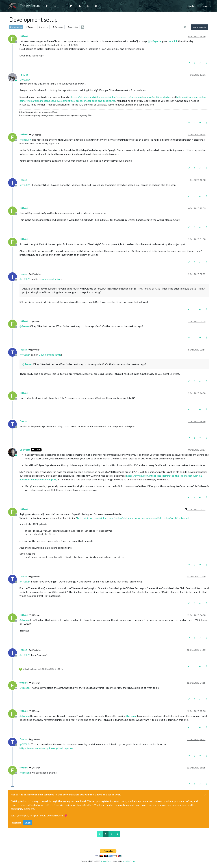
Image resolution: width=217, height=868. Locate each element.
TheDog (24, 75)
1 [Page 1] (106, 834)
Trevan (23, 180)
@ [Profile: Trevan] (25, 326)
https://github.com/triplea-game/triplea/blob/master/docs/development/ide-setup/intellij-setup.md (133, 518)
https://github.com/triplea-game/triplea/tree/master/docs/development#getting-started (121, 97)
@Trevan (35, 321)
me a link (173, 41)
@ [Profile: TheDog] (25, 140)
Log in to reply (199, 27)
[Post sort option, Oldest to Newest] (185, 27)
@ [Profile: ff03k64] (25, 80)
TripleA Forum (30, 6)
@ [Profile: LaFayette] (155, 41)
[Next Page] (117, 834)
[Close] (205, 795)
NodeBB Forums (129, 861)
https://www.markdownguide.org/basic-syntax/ (46, 748)
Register (17, 823)
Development (16, 27)
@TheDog (35, 135)
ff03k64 (24, 36)
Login (28, 823)
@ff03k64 (34, 274)
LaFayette (25, 450)
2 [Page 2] (111, 834)
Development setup (50, 279)
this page (131, 716)
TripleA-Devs (106, 861)
